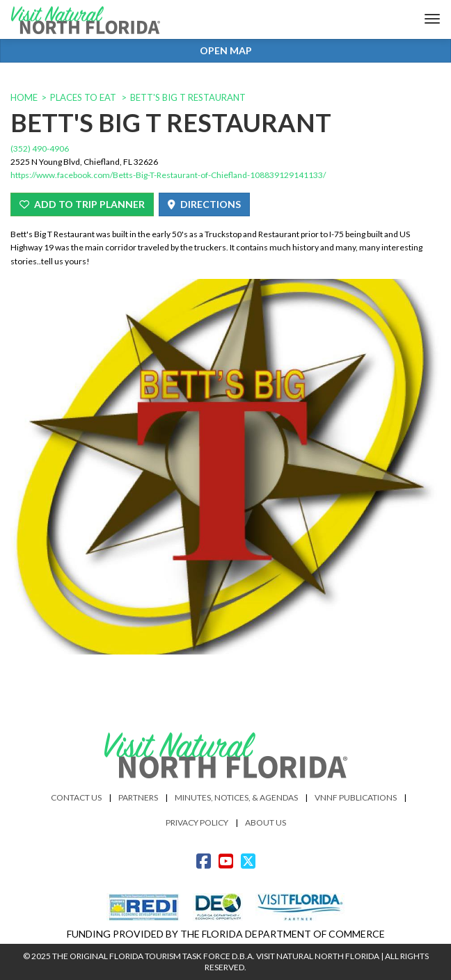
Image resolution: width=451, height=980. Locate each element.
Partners (138, 797)
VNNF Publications (356, 797)
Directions (204, 204)
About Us (266, 822)
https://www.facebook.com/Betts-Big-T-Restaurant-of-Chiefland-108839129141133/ (168, 175)
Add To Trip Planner (82, 204)
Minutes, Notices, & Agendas (236, 797)
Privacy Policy (197, 822)
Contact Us (76, 797)
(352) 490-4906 (40, 148)
